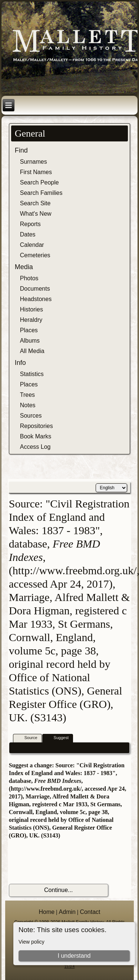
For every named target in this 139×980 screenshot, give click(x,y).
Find (21, 150)
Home (47, 912)
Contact (90, 912)
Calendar (32, 245)
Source (28, 738)
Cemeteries (35, 255)
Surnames (34, 162)
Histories (32, 309)
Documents (35, 289)
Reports (30, 224)
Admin (67, 912)
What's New (36, 214)
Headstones (36, 299)
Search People (39, 182)
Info (20, 363)
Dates (28, 234)
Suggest (58, 738)
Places (29, 330)
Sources (31, 416)
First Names (36, 172)
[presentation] (65, 862)
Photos (29, 278)
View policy (32, 942)
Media (24, 267)
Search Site (35, 203)
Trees (27, 395)
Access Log (35, 447)
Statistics (32, 374)
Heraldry (31, 320)
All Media (32, 351)
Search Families (41, 193)
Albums (30, 341)
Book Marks (36, 436)
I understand (74, 956)
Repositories (37, 426)
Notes (28, 405)
